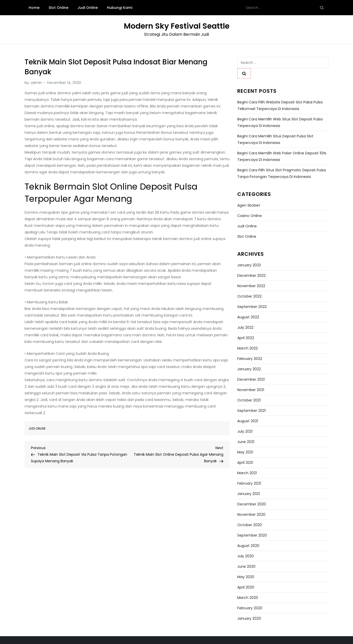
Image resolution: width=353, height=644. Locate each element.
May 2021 (245, 452)
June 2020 (246, 566)
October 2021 (249, 400)
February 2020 (250, 608)
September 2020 (252, 535)
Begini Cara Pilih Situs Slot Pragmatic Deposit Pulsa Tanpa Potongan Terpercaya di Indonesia (282, 173)
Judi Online (88, 8)
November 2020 (251, 514)
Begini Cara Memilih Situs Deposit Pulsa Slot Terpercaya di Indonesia (275, 139)
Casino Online (250, 216)
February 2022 (250, 359)
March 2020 (248, 598)
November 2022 (251, 286)
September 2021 (251, 411)
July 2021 (245, 431)
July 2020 (246, 556)
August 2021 (248, 421)
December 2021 (251, 379)
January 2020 (249, 618)
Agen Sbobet (249, 205)
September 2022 (252, 307)
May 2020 (246, 577)
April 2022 (246, 338)
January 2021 (249, 494)
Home (34, 8)
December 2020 (252, 504)
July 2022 (245, 327)
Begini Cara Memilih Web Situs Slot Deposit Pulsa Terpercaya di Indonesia (280, 122)
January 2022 (249, 369)
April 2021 (245, 463)
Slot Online (58, 8)
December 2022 (251, 275)
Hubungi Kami (120, 8)
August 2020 (248, 546)
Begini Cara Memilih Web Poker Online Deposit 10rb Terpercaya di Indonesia (282, 156)
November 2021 (251, 390)
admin (36, 83)
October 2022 (249, 296)
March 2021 (247, 473)
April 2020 (246, 587)
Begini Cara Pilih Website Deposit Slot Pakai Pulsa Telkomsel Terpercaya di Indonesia (280, 105)
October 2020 (250, 525)
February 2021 (249, 483)
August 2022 (248, 317)
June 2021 (246, 442)
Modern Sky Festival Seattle (177, 26)
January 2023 (249, 265)
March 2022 (248, 348)
